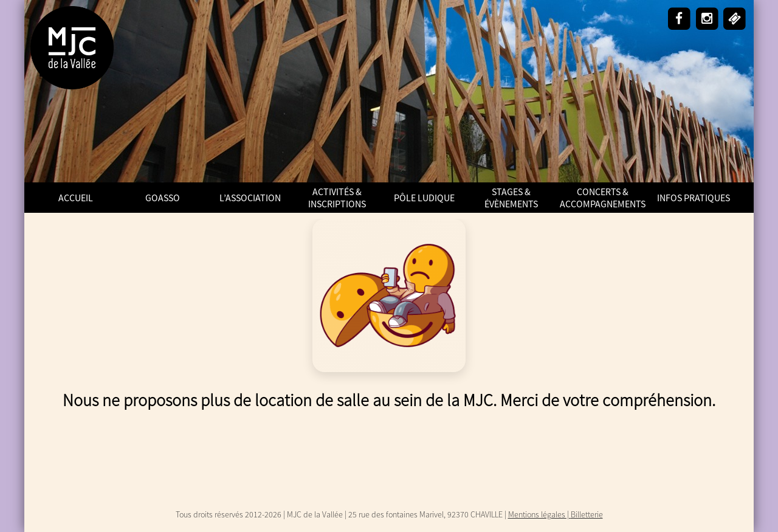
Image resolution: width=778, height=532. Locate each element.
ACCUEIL (76, 198)
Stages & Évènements (511, 198)
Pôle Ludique (424, 198)
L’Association (250, 198)
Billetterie (587, 514)
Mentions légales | (539, 514)
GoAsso (163, 198)
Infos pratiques (694, 198)
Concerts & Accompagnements (603, 198)
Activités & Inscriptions (337, 198)
